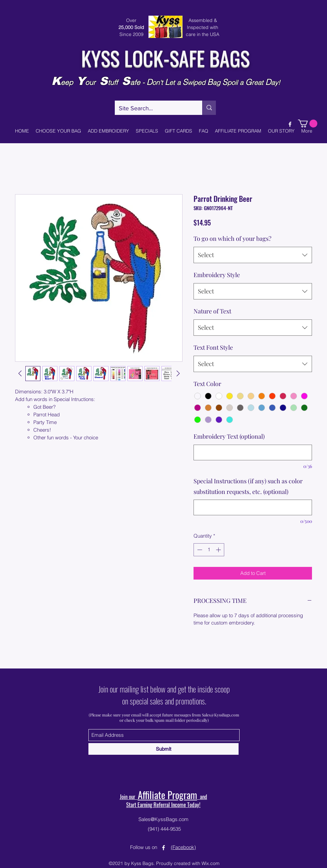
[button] (308, 124)
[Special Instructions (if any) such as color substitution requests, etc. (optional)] (253, 507)
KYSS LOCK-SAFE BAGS (165, 57)
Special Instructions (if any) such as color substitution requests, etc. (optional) (248, 486)
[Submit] (163, 749)
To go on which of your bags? (232, 238)
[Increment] (219, 550)
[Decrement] (199, 550)
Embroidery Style (217, 275)
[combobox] (253, 255)
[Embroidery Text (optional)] (253, 452)
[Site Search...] (153, 109)
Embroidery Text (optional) (229, 436)
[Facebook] (290, 124)
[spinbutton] (209, 550)
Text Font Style (213, 347)
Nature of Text (212, 311)
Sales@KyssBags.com (221, 715)
